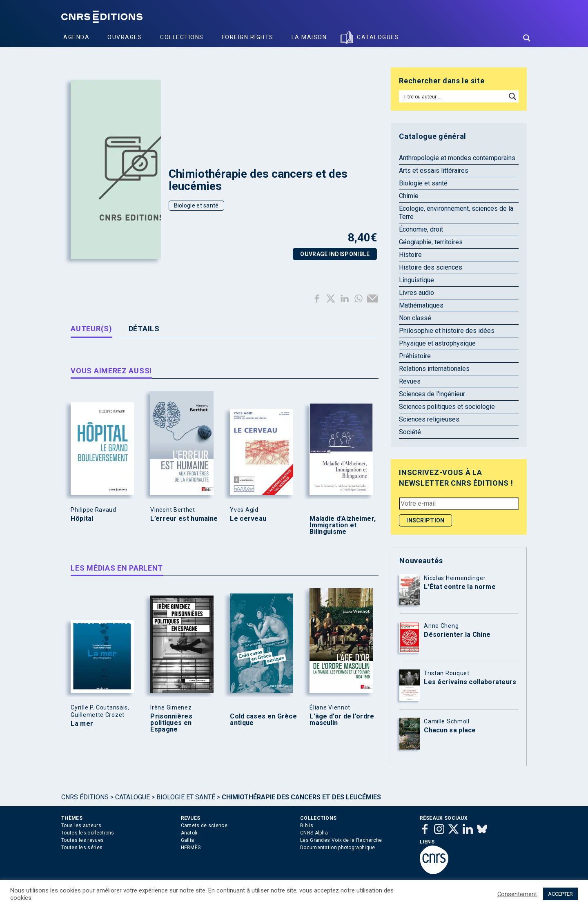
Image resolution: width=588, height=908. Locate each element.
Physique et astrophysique (437, 343)
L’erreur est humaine (184, 519)
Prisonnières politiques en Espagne (171, 723)
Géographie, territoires (431, 242)
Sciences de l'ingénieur (432, 394)
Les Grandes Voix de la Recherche (341, 840)
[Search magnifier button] (527, 38)
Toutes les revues (82, 840)
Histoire (410, 255)
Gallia (188, 840)
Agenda (76, 37)
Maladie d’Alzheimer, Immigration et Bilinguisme (343, 525)
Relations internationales (434, 369)
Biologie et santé (196, 205)
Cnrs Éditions (85, 797)
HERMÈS (191, 848)
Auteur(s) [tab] (91, 329)
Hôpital (82, 519)
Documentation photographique (337, 848)
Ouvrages (125, 37)
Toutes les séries (82, 848)
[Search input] (453, 96)
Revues (410, 381)
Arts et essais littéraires (434, 171)
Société (410, 432)
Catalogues (378, 37)
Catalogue (133, 797)
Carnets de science (204, 825)
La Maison (309, 37)
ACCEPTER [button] (560, 894)
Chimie (409, 196)
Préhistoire (415, 356)
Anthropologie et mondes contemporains (457, 158)
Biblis (307, 825)
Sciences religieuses (429, 419)
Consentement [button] (517, 894)
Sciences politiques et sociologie (447, 407)
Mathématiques (421, 305)
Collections (182, 37)
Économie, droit (421, 229)
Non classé (415, 318)
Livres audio (416, 293)
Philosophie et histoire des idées (447, 331)
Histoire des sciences (431, 267)
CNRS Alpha (314, 833)
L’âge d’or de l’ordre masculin (342, 720)
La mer (82, 724)
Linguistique (416, 280)
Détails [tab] (144, 329)
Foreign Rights (248, 37)
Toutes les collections (88, 833)
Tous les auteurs (81, 825)
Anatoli (189, 833)
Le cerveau (248, 519)
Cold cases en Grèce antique (263, 720)
